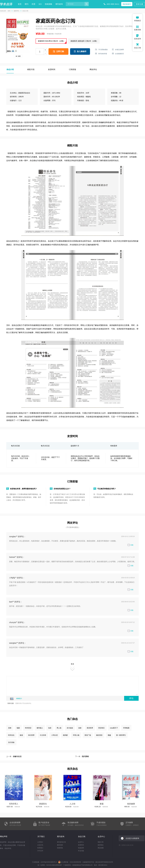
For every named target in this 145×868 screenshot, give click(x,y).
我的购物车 (127, 4)
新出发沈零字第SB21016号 (104, 862)
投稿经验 (60, 848)
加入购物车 (82, 51)
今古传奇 (43, 735)
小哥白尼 (55, 735)
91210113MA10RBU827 (54, 865)
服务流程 (60, 845)
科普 (34, 4)
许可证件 (40, 851)
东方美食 (11, 742)
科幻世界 (31, 735)
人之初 (72, 804)
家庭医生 (43, 804)
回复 (130, 545)
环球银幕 (126, 728)
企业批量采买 (119, 54)
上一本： (14, 756)
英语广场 (88, 735)
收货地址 (101, 845)
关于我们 (41, 836)
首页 (20, 4)
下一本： (82, 756)
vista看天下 (114, 728)
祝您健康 (131, 804)
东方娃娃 (70, 728)
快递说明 (81, 848)
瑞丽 (18, 728)
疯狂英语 (99, 735)
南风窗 (65, 735)
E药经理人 (14, 804)
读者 (80, 728)
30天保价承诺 (103, 54)
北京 (20, 100)
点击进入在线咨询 (132, 838)
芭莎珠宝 (101, 728)
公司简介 (40, 842)
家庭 (102, 804)
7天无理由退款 (103, 50)
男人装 (59, 728)
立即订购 (60, 51)
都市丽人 (40, 728)
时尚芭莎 (28, 728)
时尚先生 (11, 735)
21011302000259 (75, 862)
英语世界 (90, 728)
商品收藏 (101, 848)
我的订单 (101, 842)
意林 (10, 728)
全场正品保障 (119, 50)
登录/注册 (139, 4)
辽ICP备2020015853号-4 (49, 862)
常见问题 (81, 851)
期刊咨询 (59, 4)
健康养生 (17, 11)
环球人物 (76, 735)
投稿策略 (48, 4)
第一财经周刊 (121, 735)
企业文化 (40, 845)
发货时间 (81, 845)
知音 (50, 728)
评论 (131, 698)
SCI (40, 4)
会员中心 (81, 842)
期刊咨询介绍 (61, 842)
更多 (72, 667)
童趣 (109, 735)
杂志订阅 (82, 836)
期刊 (27, 4)
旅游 (21, 735)
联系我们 (40, 848)
